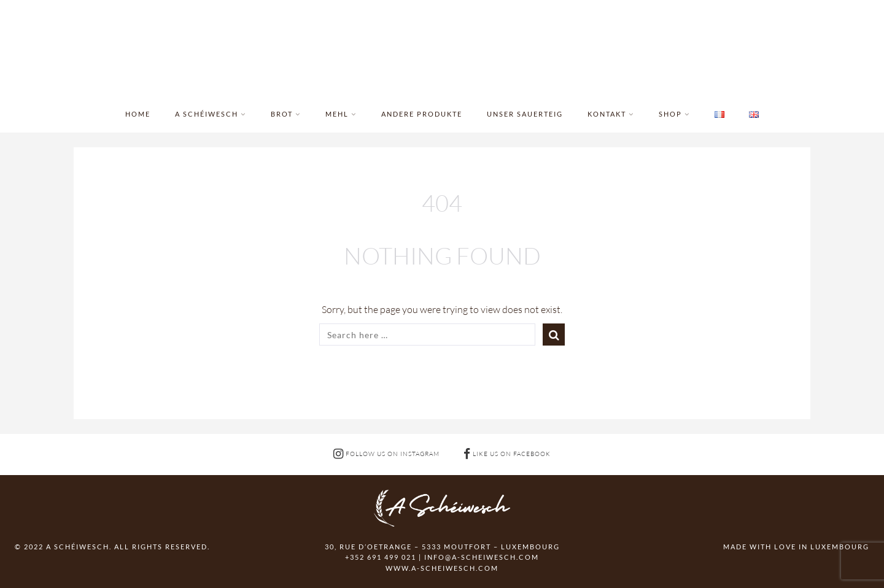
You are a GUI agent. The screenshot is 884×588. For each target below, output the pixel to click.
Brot (282, 114)
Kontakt (607, 114)
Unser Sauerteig (525, 114)
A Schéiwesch (207, 114)
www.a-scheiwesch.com (442, 568)
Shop (670, 114)
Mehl (337, 114)
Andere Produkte (422, 114)
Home (138, 114)
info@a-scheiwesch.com (482, 557)
